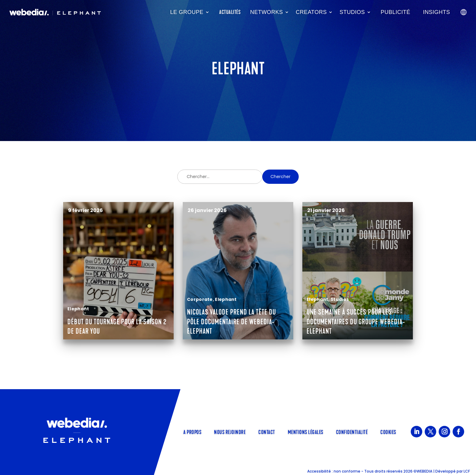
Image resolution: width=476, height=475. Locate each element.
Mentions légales (306, 432)
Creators (311, 12)
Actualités (230, 12)
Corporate (200, 299)
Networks (267, 12)
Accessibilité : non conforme (334, 471)
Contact (267, 432)
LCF (467, 471)
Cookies (388, 432)
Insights (437, 12)
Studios (352, 12)
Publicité (396, 12)
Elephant (78, 309)
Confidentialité (352, 432)
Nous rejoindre (230, 432)
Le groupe (187, 12)
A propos (192, 432)
